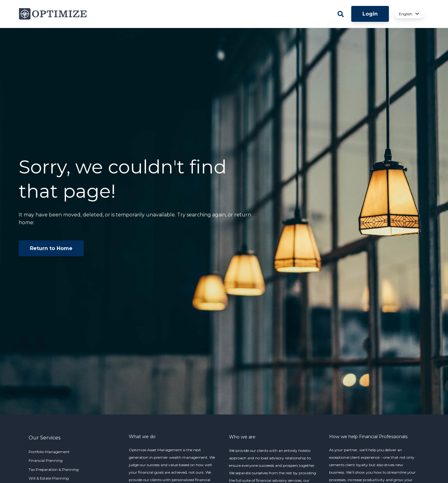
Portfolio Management (49, 452)
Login (370, 14)
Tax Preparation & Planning (54, 469)
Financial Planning (46, 460)
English (409, 14)
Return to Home (51, 248)
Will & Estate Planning (49, 478)
